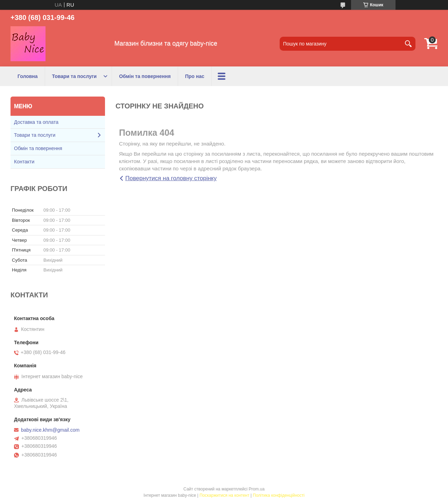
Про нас (195, 76)
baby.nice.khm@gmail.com (50, 430)
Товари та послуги (75, 76)
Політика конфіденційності (279, 495)
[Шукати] (408, 44)
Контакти (24, 162)
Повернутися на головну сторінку (171, 178)
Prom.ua (257, 489)
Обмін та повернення (145, 76)
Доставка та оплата (36, 122)
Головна (28, 76)
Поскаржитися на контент (224, 495)
